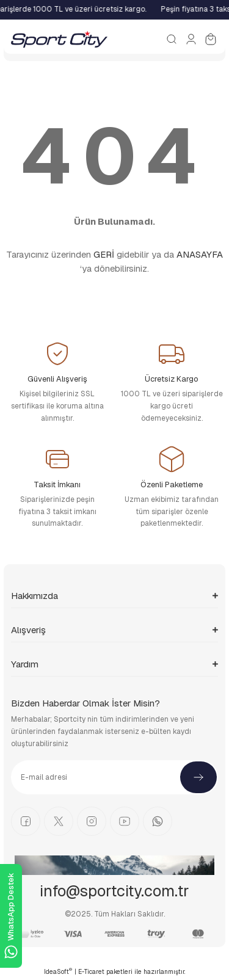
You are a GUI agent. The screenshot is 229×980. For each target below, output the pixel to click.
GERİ (104, 254)
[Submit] (198, 777)
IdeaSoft (58, 971)
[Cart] (211, 39)
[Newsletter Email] (114, 777)
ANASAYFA (200, 254)
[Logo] (59, 39)
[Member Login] (191, 39)
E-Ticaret (91, 972)
